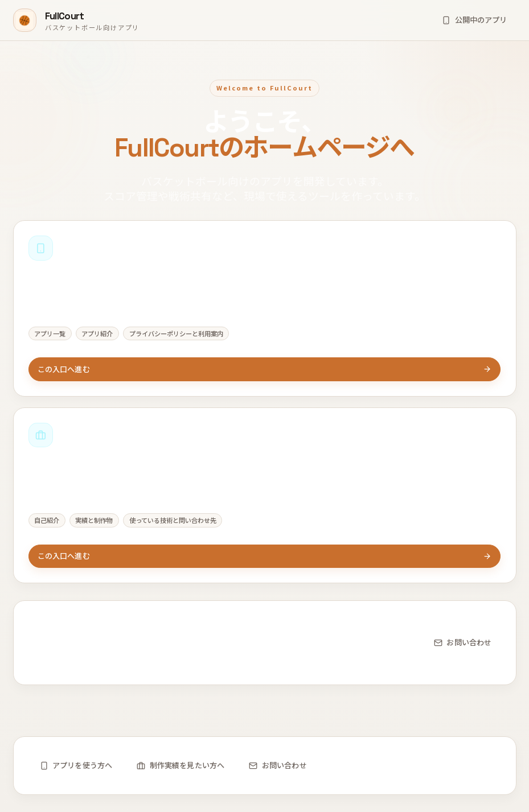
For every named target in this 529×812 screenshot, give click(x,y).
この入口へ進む (265, 369)
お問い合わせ (463, 643)
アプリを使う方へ (76, 765)
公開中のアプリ (474, 20)
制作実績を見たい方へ (181, 765)
